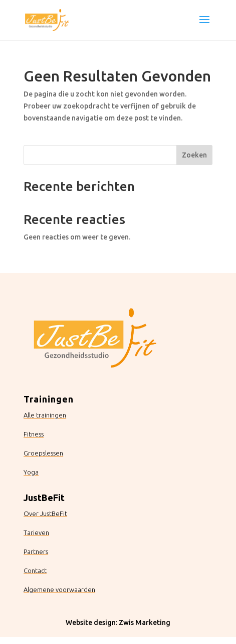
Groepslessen (43, 453)
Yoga (31, 472)
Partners (36, 551)
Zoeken (194, 155)
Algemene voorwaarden (59, 589)
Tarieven (36, 532)
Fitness (34, 434)
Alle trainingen (45, 415)
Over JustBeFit (45, 513)
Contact (35, 570)
